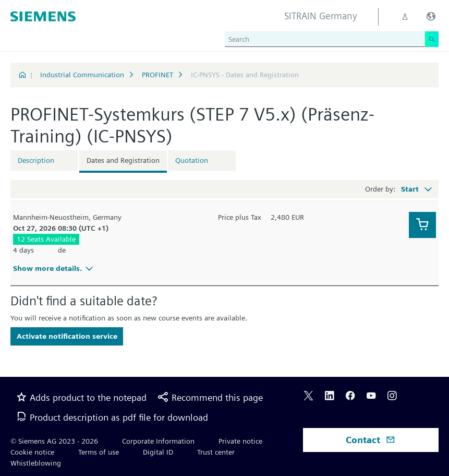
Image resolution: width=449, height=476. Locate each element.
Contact (371, 440)
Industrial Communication (82, 75)
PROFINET (157, 75)
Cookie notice (32, 452)
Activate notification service (67, 336)
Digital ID (158, 452)
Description (36, 160)
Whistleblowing (36, 463)
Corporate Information (158, 441)
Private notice (240, 441)
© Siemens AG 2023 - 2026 (54, 441)
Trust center (216, 452)
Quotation (192, 160)
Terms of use (99, 452)
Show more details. (54, 268)
